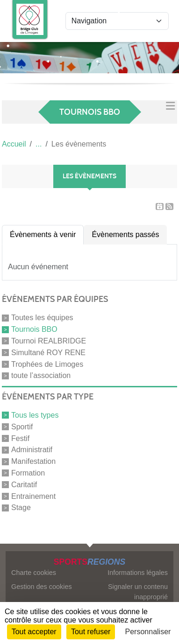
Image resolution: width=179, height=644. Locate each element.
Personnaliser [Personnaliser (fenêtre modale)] (148, 632)
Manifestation (33, 461)
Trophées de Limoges (47, 364)
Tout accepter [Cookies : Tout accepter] (34, 632)
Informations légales (138, 573)
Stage (21, 507)
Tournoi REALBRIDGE (49, 341)
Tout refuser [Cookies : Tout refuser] (91, 632)
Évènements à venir (43, 234)
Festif (20, 438)
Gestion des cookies (42, 587)
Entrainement (33, 496)
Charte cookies (34, 573)
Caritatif (24, 485)
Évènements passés (125, 234)
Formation (28, 473)
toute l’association (41, 375)
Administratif (32, 450)
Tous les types (35, 415)
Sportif (22, 427)
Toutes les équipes (42, 318)
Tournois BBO (34, 329)
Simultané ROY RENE (48, 353)
